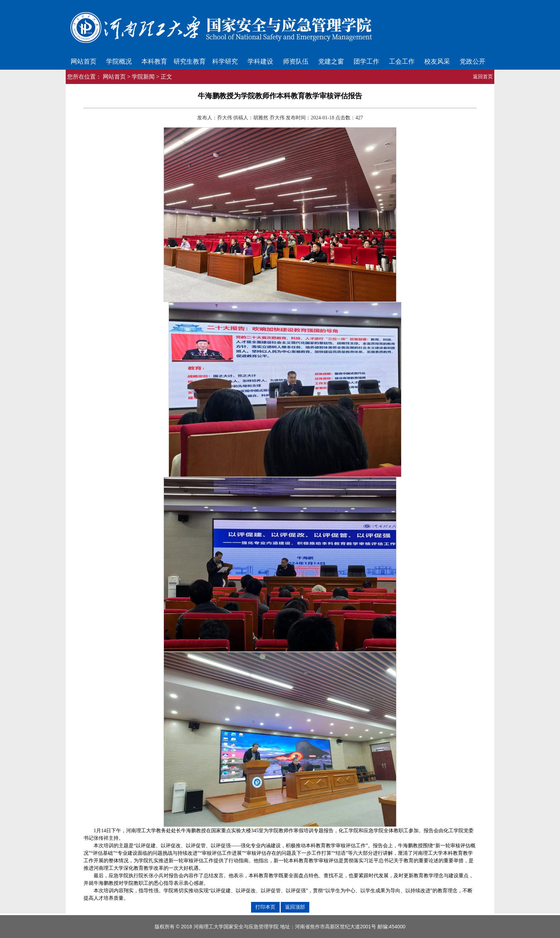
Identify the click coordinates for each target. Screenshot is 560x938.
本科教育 (154, 61)
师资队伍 (296, 61)
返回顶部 (295, 907)
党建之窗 (331, 61)
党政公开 (472, 61)
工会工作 (402, 61)
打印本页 (265, 907)
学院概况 (119, 61)
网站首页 (84, 61)
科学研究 (225, 61)
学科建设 (260, 61)
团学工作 (366, 61)
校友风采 (437, 61)
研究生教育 (190, 61)
